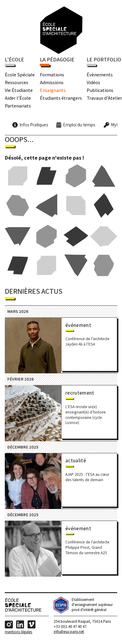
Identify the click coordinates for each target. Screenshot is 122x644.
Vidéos (93, 82)
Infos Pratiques (34, 125)
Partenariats (18, 106)
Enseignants (53, 90)
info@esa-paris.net (69, 633)
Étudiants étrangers (61, 98)
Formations (52, 75)
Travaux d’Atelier (104, 98)
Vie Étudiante (19, 90)
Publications (100, 90)
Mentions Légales (18, 633)
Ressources (16, 82)
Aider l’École (18, 98)
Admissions (52, 82)
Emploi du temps (79, 125)
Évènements (100, 75)
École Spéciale (20, 75)
